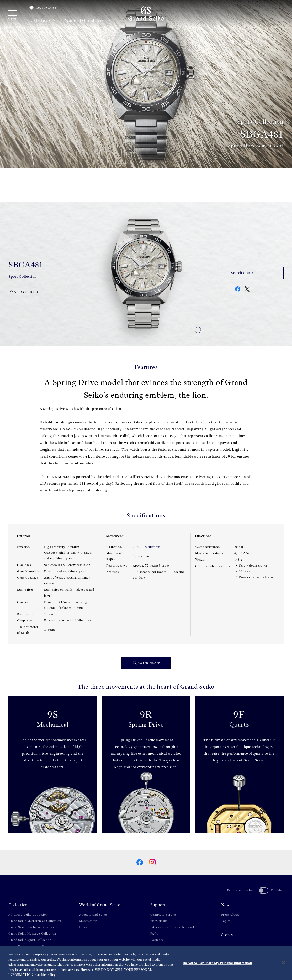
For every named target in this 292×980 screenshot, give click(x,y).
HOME (13, 32)
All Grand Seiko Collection (28, 915)
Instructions (152, 547)
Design (84, 927)
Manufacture (88, 921)
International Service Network (173, 927)
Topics (226, 921)
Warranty (157, 940)
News (226, 905)
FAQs (154, 934)
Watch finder (146, 663)
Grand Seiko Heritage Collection (32, 934)
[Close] (284, 963)
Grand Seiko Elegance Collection (33, 946)
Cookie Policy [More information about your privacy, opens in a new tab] (45, 975)
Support (158, 905)
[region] (146, 963)
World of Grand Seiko (88, 20)
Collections (43, 20)
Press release (230, 915)
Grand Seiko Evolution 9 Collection (34, 927)
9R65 (137, 547)
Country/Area (43, 8)
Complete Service (164, 915)
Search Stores (242, 273)
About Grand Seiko (93, 915)
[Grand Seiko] (146, 13)
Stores (227, 935)
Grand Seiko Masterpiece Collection (35, 921)
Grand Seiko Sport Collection (30, 940)
